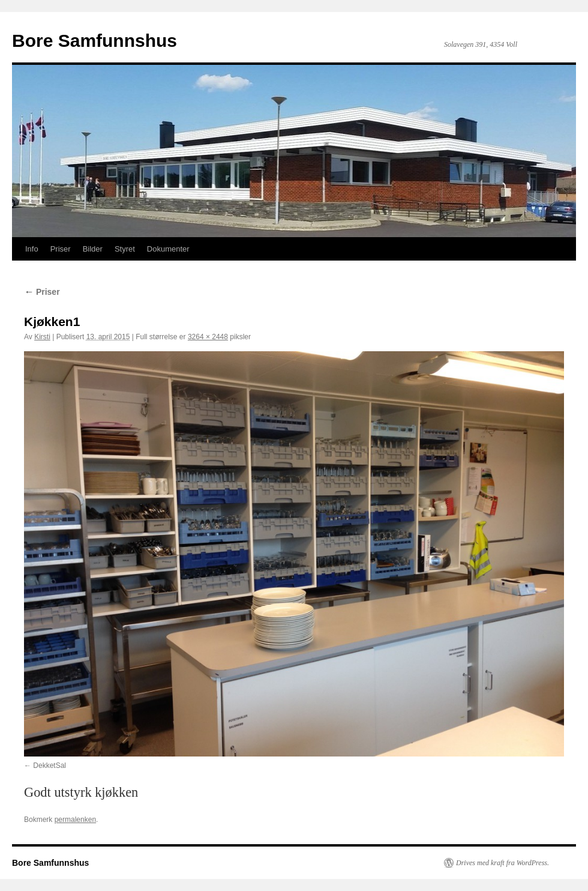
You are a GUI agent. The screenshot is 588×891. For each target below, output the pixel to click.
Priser (61, 249)
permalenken (75, 820)
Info (32, 249)
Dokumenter (168, 249)
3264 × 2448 (208, 337)
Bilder (93, 249)
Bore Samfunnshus (94, 41)
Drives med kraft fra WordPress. (502, 863)
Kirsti (42, 337)
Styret (125, 249)
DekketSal (49, 766)
